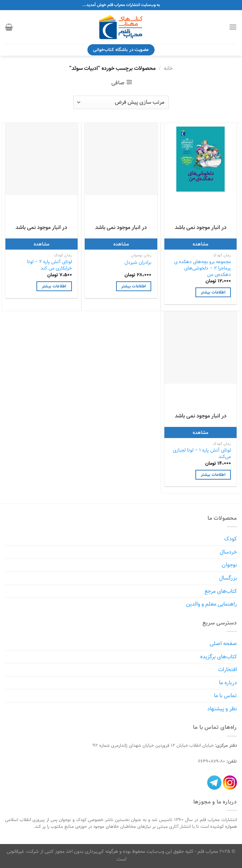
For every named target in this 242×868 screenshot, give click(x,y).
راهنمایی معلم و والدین (211, 604)
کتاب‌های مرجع (221, 591)
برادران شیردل (138, 263)
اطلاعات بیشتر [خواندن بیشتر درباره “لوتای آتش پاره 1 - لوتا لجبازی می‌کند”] (213, 475)
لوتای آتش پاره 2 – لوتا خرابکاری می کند (49, 265)
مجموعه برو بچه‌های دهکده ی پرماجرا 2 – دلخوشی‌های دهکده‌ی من (203, 268)
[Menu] (233, 27)
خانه (168, 68)
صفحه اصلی (223, 644)
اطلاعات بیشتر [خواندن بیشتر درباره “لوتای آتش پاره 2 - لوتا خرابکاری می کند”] (54, 286)
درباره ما (228, 683)
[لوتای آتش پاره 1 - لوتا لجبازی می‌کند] (200, 348)
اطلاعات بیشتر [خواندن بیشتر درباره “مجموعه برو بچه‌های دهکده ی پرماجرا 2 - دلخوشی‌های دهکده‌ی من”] (213, 292)
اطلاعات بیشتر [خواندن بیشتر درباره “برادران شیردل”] (133, 286)
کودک (231, 539)
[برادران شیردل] (121, 159)
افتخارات (227, 670)
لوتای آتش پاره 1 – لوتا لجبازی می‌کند (202, 453)
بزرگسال (228, 578)
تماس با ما (225, 696)
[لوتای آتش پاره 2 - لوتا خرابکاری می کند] (42, 159)
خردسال (228, 552)
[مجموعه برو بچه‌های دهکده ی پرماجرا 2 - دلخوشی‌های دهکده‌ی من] (200, 159)
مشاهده (200, 244)
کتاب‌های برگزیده (219, 657)
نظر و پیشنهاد (222, 709)
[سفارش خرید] (121, 102)
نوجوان (229, 565)
